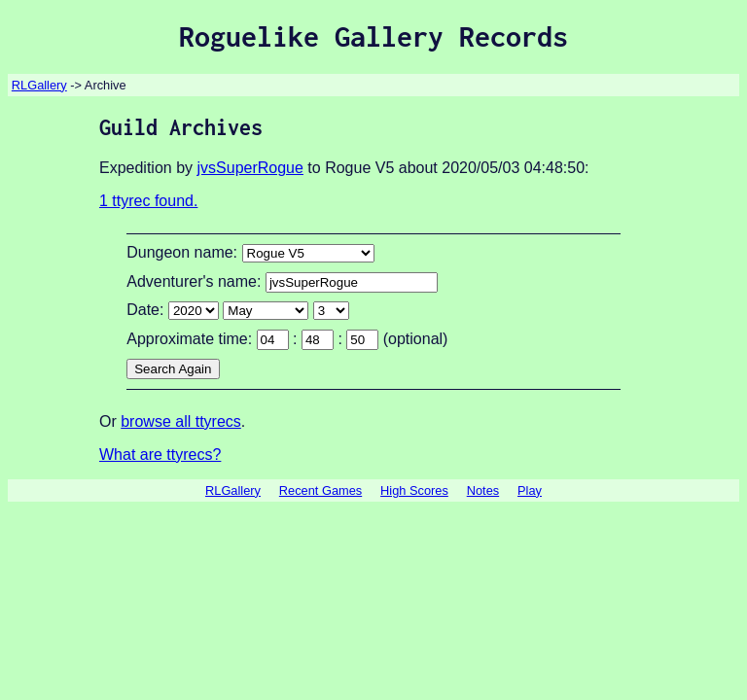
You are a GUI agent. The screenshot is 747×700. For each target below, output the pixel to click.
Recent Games (320, 490)
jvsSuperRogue (250, 168)
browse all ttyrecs (181, 421)
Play (530, 490)
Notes (483, 490)
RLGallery (39, 85)
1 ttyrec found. (148, 201)
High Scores (414, 490)
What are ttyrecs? (160, 455)
